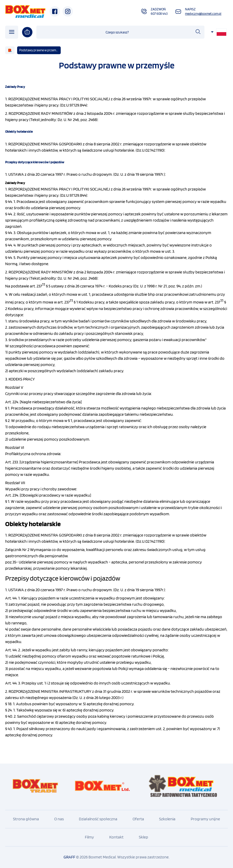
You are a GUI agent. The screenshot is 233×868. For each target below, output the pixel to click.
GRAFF (69, 857)
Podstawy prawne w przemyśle (40, 50)
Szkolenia (167, 819)
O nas (59, 819)
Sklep (143, 837)
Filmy (89, 837)
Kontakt (116, 837)
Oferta (138, 819)
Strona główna (26, 819)
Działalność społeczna (98, 819)
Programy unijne (205, 819)
